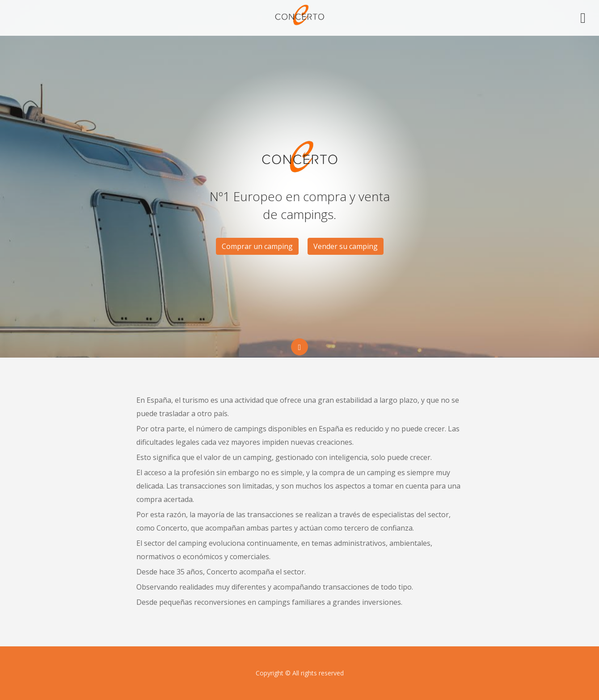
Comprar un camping (257, 246)
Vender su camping (346, 246)
